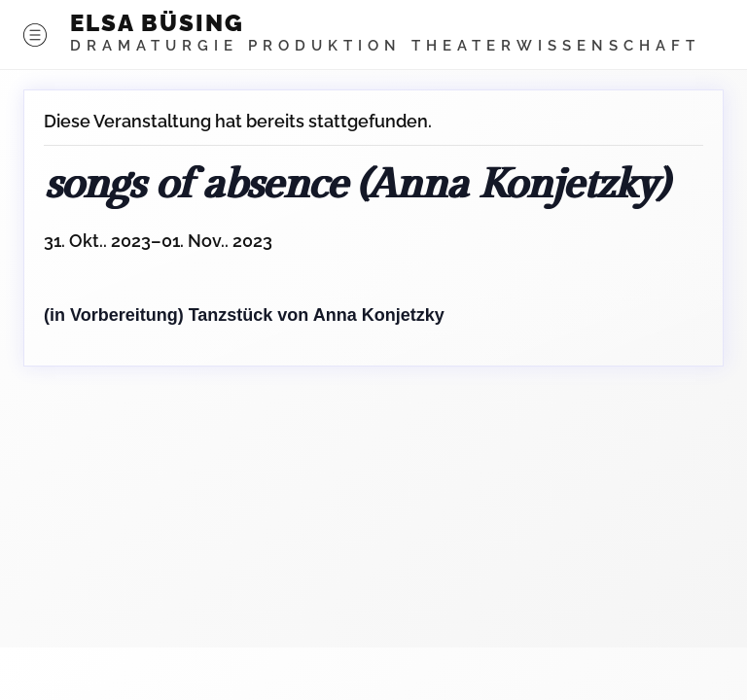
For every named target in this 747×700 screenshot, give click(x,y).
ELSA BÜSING (157, 23)
